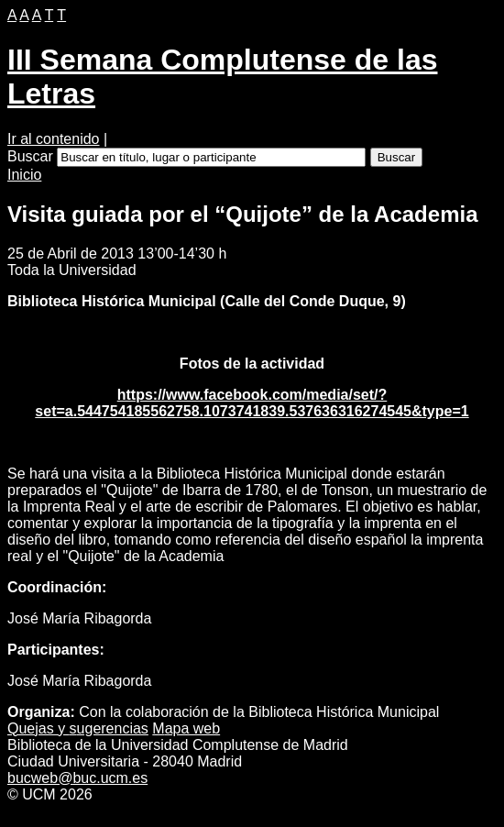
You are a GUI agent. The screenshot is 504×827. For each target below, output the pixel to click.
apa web (186, 728)
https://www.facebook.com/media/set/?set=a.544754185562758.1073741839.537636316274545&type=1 (252, 403)
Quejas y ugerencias (78, 728)
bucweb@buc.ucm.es (77, 778)
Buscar (30, 156)
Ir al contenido (54, 139)
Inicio (24, 175)
